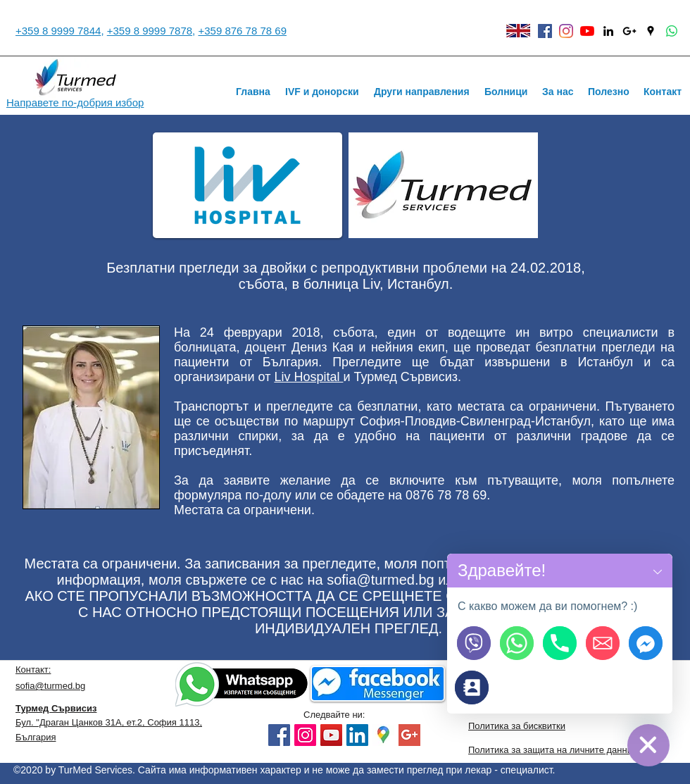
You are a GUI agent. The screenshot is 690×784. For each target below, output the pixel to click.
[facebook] (545, 31)
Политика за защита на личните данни (550, 750)
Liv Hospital (308, 377)
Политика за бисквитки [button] (517, 726)
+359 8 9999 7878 (150, 31)
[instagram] (566, 31)
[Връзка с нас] (472, 687)
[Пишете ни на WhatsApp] (517, 643)
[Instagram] (305, 735)
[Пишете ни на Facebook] (646, 643)
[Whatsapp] (672, 31)
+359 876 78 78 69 (242, 31)
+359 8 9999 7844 (58, 31)
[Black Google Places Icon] (651, 31)
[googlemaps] (383, 735)
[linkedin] (608, 31)
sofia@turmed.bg (381, 580)
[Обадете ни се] (560, 643)
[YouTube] (587, 31)
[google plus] (409, 735)
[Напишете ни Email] (603, 643)
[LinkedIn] (357, 735)
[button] (658, 571)
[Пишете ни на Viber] (474, 643)
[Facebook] (279, 735)
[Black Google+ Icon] (629, 31)
